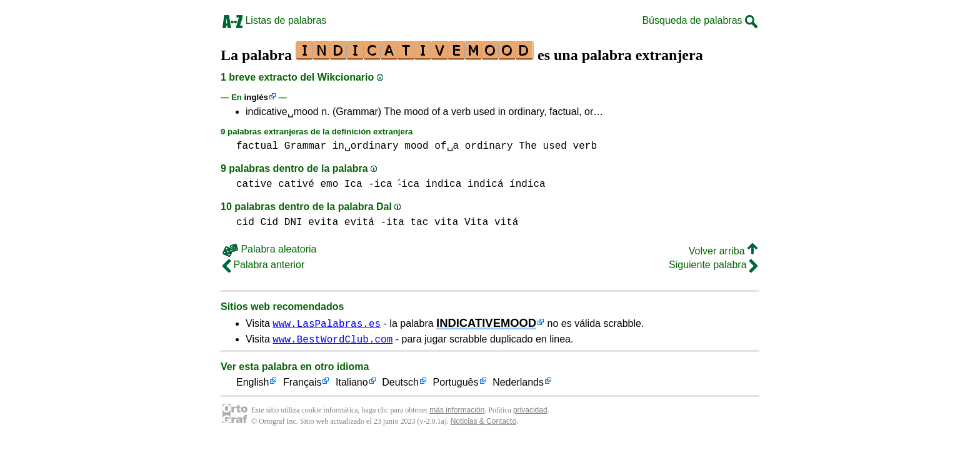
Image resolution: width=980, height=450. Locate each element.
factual (257, 146)
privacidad (530, 412)
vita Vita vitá (476, 222)
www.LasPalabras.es (327, 323)
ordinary (489, 146)
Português (456, 385)
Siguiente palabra (713, 265)
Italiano (352, 385)
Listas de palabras (274, 20)
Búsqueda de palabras (700, 20)
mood (416, 146)
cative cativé (275, 184)
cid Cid (257, 222)
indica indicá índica (488, 184)
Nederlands (518, 385)
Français (302, 385)
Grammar (305, 146)
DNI (293, 222)
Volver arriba (723, 251)
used (555, 146)
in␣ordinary (366, 146)
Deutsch (400, 385)
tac (419, 222)
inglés (256, 97)
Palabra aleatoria (269, 249)
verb (585, 146)
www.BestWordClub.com (332, 341)
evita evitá (341, 222)
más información (457, 412)
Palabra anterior (263, 265)
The (528, 146)
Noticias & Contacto (483, 423)
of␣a (447, 146)
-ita (392, 222)
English (252, 385)
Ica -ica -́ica (383, 184)
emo (329, 184)
